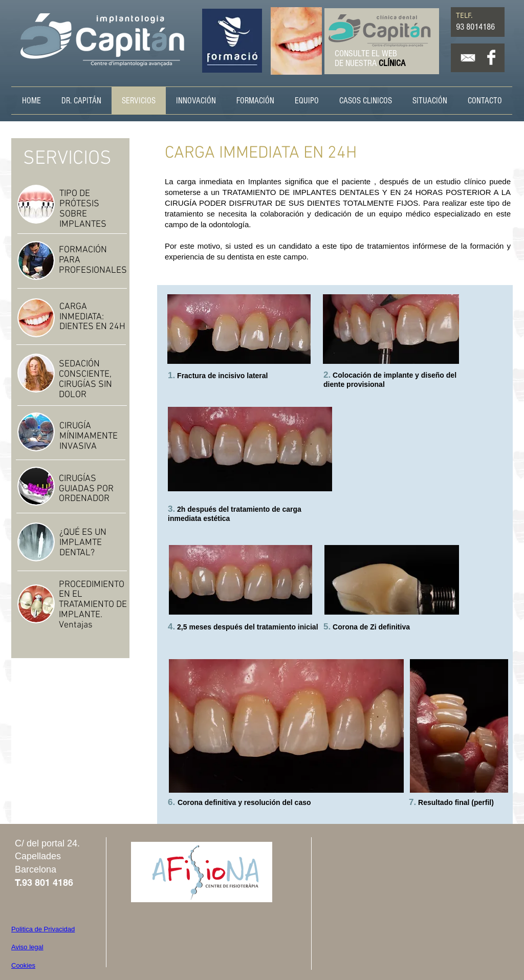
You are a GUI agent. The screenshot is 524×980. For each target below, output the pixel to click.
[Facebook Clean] (491, 57)
